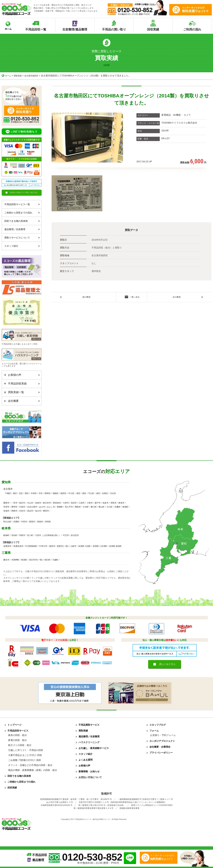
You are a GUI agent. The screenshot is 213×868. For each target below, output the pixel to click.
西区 (27, 493)
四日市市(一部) (36, 560)
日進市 (22, 507)
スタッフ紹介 (22, 246)
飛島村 (78, 507)
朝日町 (47, 560)
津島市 (113, 503)
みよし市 (51, 507)
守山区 (91, 493)
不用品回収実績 (21, 384)
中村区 (34, 493)
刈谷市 (22, 511)
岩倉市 (38, 503)
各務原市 (7, 546)
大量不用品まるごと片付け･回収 (25, 755)
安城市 (6, 511)
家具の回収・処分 (17, 735)
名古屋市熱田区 (35, 76)
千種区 (8, 493)
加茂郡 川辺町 (84, 546)
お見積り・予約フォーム (163, 735)
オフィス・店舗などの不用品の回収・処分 (30, 765)
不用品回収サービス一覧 (22, 204)
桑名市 (6, 560)
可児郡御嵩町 (31, 546)
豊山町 (102, 507)
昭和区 (48, 493)
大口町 (109, 507)
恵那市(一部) (63, 546)
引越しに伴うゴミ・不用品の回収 (26, 750)
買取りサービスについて (22, 238)
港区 (78, 493)
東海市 (121, 503)
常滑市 (6, 507)
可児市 (66, 535)
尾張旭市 (57, 503)
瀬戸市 (98, 503)
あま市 (42, 507)
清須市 (74, 503)
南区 (84, 493)
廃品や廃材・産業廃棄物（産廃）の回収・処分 (33, 770)
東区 (15, 493)
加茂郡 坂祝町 (115, 546)
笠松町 (14, 535)
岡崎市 (14, 511)
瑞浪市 (52, 546)
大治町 (86, 507)
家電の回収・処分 (17, 740)
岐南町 (6, 535)
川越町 (55, 560)
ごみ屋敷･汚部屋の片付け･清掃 (24, 760)
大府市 (66, 503)
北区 (21, 493)
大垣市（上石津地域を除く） (48, 535)
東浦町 (125, 507)
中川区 (71, 493)
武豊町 (16, 522)
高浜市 (30, 511)
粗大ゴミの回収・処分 (20, 745)
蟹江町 (94, 507)
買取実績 (19, 76)
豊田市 (46, 511)
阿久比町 (7, 522)
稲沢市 (22, 503)
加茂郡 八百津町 (100, 546)
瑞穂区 (56, 493)
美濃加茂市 (18, 546)
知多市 (106, 503)
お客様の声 (21, 375)
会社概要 (21, 401)
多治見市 (75, 535)
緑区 (98, 493)
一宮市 (14, 503)
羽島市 (22, 535)
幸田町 (48, 522)
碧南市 (40, 522)
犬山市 (30, 503)
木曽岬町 (15, 560)
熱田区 (63, 493)
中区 (41, 493)
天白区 (113, 493)
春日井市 (47, 503)
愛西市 (6, 503)
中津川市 (43, 546)
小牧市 (90, 503)
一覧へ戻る (131, 298)
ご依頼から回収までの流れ (22, 213)
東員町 (24, 560)
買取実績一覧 (21, 392)
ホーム (7, 76)
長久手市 (69, 507)
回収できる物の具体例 (22, 221)
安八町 (30, 535)
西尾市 (32, 522)
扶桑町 (117, 507)
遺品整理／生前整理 (22, 229)
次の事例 (177, 298)
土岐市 (73, 546)
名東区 (105, 493)
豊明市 (14, 507)
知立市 (38, 511)
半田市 (24, 522)
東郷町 (60, 507)
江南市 (82, 503)
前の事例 (86, 298)
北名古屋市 (32, 507)
